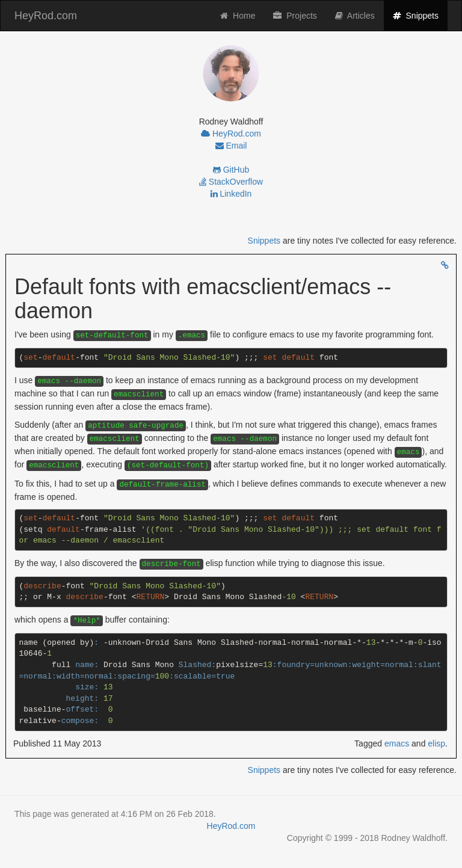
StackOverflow (231, 182)
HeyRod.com (46, 16)
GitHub (231, 170)
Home (238, 16)
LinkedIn (231, 194)
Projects (295, 16)
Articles (355, 16)
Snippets (420, 15)
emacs (397, 743)
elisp (436, 743)
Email (231, 146)
